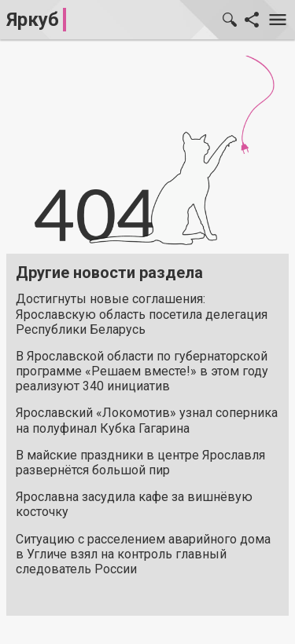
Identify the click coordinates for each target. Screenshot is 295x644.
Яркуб (33, 20)
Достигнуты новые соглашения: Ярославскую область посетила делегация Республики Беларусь (142, 314)
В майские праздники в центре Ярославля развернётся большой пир (140, 463)
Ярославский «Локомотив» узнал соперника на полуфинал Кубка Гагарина (147, 420)
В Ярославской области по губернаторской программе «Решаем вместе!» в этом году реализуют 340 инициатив (142, 371)
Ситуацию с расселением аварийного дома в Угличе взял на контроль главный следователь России (143, 554)
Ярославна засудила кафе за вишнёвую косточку (134, 504)
